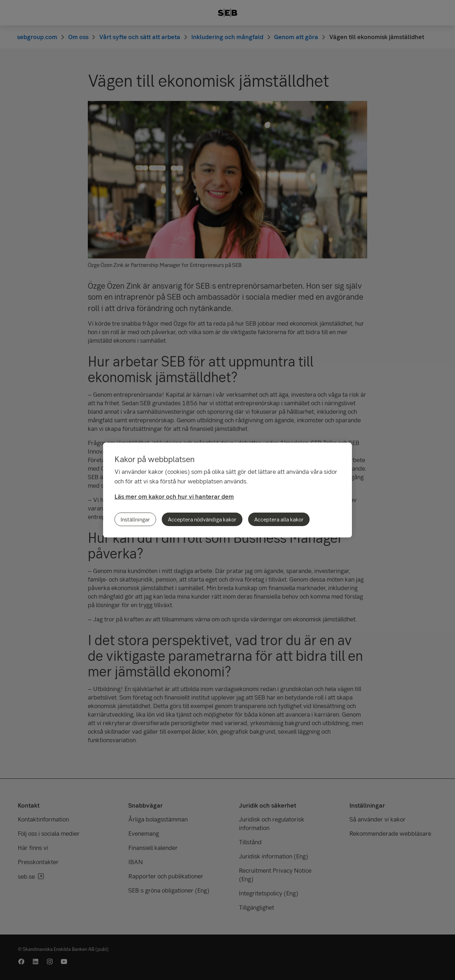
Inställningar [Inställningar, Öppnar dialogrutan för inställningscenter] (135, 519)
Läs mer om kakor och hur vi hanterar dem (174, 496)
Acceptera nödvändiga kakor (202, 519)
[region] (227, 490)
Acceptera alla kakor (279, 519)
